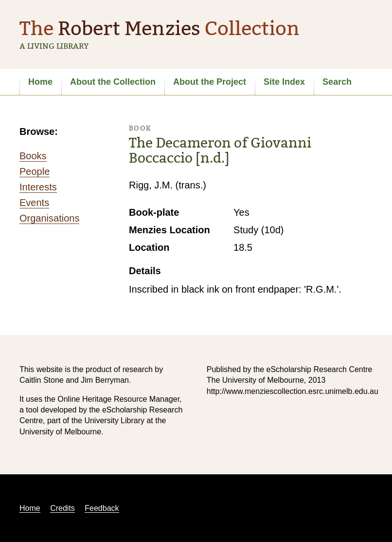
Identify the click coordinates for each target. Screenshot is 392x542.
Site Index (284, 82)
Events (34, 203)
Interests (38, 187)
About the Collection (113, 82)
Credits (62, 508)
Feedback (102, 508)
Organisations (49, 218)
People (35, 171)
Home (40, 82)
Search (337, 82)
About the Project (210, 82)
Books (33, 156)
